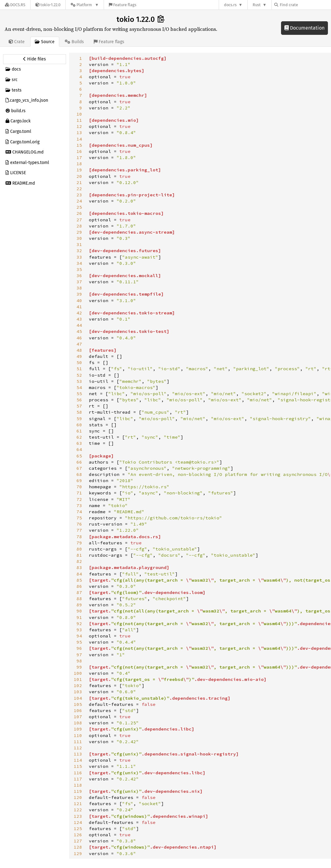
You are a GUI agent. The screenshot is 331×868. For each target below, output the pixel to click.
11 (79, 120)
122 (78, 810)
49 (79, 356)
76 (79, 524)
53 (79, 381)
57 (79, 406)
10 (79, 114)
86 (79, 586)
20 (79, 176)
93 (79, 630)
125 (78, 829)
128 (78, 847)
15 (79, 145)
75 (79, 518)
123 (78, 816)
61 (79, 431)
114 (78, 760)
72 (79, 499)
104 (78, 698)
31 (79, 244)
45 (79, 331)
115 (78, 766)
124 (78, 822)
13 (79, 133)
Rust (257, 5)
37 (79, 282)
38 (79, 288)
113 (78, 754)
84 (79, 574)
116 (78, 773)
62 (79, 437)
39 (79, 294)
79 (79, 543)
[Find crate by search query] (305, 5)
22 (79, 189)
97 (79, 655)
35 (79, 269)
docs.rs (230, 5)
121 (78, 804)
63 (79, 443)
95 (79, 642)
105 (78, 704)
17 (79, 158)
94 (79, 636)
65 (79, 456)
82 (79, 561)
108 (78, 723)
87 (79, 592)
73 (79, 506)
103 (78, 692)
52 (79, 375)
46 (79, 338)
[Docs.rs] (15, 5)
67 (79, 468)
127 (78, 841)
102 (78, 686)
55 (79, 394)
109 (78, 729)
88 (79, 599)
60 (79, 425)
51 (79, 369)
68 (79, 474)
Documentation (304, 28)
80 (79, 549)
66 (79, 462)
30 (79, 238)
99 (79, 667)
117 (78, 779)
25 (79, 207)
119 (78, 791)
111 (78, 742)
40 (79, 301)
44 (79, 325)
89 (79, 605)
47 (79, 344)
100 (78, 673)
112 (78, 748)
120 (78, 797)
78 (79, 537)
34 (79, 263)
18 (79, 164)
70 (79, 487)
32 (79, 251)
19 (79, 170)
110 (78, 735)
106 (78, 710)
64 (79, 449)
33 (79, 257)
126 (78, 835)
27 (79, 220)
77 (79, 530)
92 (79, 624)
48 (79, 350)
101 (78, 679)
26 (79, 213)
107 (78, 717)
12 (79, 126)
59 (79, 419)
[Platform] (85, 5)
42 (79, 313)
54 (79, 387)
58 (79, 412)
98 (79, 661)
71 (79, 493)
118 (78, 785)
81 (79, 555)
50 (79, 362)
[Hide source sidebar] (35, 59)
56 (79, 400)
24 (79, 201)
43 (79, 319)
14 (79, 139)
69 (79, 481)
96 (79, 648)
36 (79, 276)
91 (79, 617)
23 (79, 195)
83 (79, 567)
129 (78, 854)
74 (79, 512)
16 (79, 151)
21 (79, 182)
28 (79, 226)
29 (79, 232)
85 (79, 580)
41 (79, 307)
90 (79, 611)
